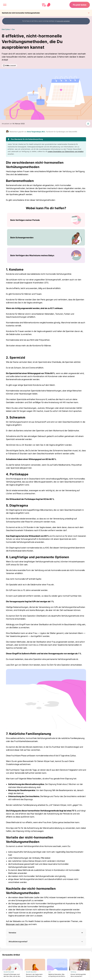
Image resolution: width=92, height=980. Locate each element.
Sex (13, 29)
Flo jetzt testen (80, 5)
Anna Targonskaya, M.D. (36, 132)
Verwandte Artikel (11, 955)
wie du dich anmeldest (63, 21)
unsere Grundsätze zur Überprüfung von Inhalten (66, 151)
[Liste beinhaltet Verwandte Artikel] (46, 969)
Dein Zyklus (6, 29)
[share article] (88, 124)
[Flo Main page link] (46, 5)
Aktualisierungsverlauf (46, 942)
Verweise (12, 933)
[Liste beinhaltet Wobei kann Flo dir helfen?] (46, 238)
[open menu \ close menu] (5, 5)
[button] (46, 933)
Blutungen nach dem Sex (17, 924)
